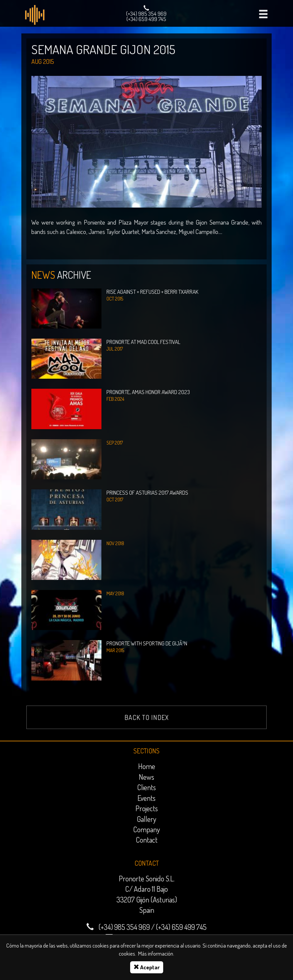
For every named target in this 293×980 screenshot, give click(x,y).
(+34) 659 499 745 (146, 19)
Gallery (146, 819)
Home (147, 766)
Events (146, 798)
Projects (147, 808)
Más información (156, 953)
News (146, 777)
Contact (147, 840)
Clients (146, 787)
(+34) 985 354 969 (146, 14)
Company (146, 829)
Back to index (147, 717)
